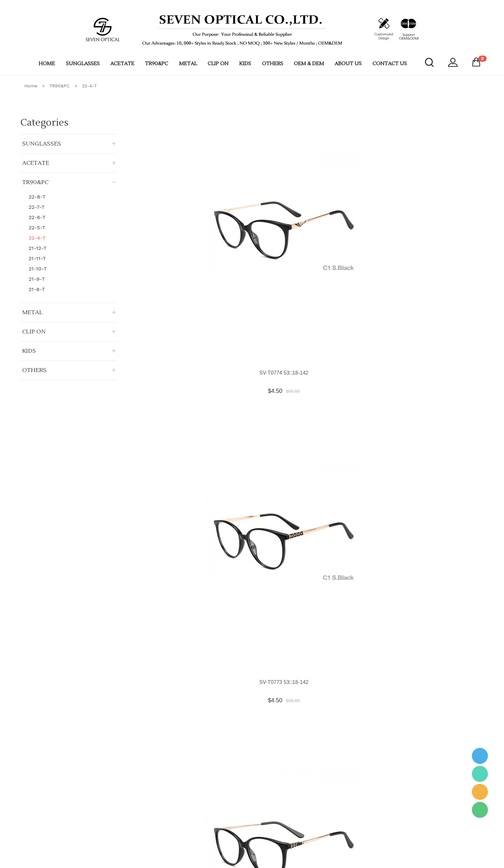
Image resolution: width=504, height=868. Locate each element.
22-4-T (89, 86)
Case (317, 821)
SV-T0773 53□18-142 (275, 187)
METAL (188, 64)
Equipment (322, 800)
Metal (227, 821)
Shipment (141, 832)
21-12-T (38, 248)
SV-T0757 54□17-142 (275, 702)
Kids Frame (233, 853)
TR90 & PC (233, 832)
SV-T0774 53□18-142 (191, 187)
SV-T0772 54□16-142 (358, 187)
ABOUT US (348, 64)
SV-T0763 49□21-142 (441, 444)
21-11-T (37, 258)
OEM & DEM (309, 64)
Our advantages (148, 810)
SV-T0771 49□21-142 (441, 187)
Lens (316, 810)
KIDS (245, 64)
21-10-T (38, 269)
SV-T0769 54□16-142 (275, 316)
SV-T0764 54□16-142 (358, 444)
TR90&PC (157, 64)
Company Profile (148, 800)
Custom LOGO (146, 842)
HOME (47, 64)
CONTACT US (390, 64)
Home (31, 86)
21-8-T (37, 289)
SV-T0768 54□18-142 (358, 316)
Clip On (229, 842)
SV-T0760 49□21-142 (358, 573)
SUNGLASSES (83, 64)
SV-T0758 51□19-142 (191, 702)
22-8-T (37, 197)
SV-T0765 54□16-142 (275, 444)
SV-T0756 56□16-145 (358, 702)
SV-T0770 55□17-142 (191, 316)
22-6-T (37, 217)
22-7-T (37, 207)
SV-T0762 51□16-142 (191, 573)
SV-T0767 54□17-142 (441, 316)
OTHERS (273, 64)
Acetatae (230, 810)
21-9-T (37, 279)
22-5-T (37, 228)
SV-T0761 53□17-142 (275, 573)
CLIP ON (218, 64)
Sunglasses (233, 800)
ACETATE (122, 64)
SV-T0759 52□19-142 (441, 573)
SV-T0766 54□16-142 (191, 444)
